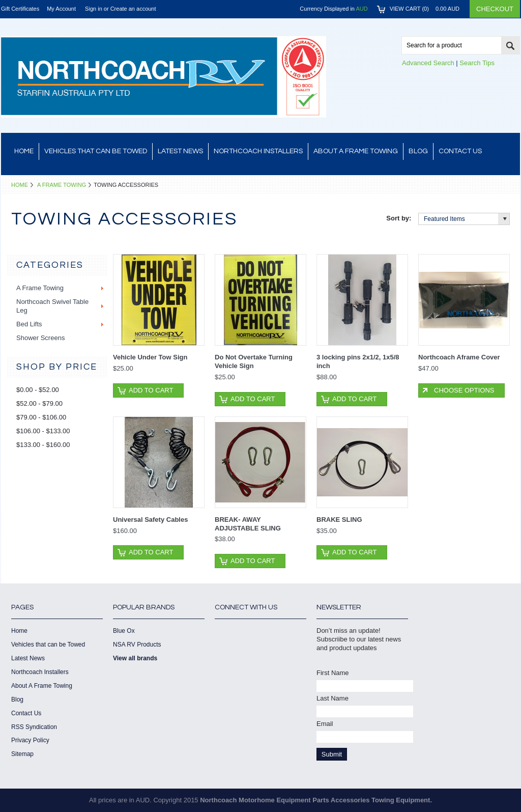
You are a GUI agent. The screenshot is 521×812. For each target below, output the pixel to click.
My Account (61, 9)
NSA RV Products (137, 645)
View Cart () (425, 9)
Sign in (94, 9)
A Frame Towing (62, 185)
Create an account (133, 9)
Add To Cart (151, 390)
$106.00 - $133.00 (43, 431)
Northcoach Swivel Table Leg (52, 306)
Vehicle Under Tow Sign (150, 357)
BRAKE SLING (339, 520)
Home (20, 185)
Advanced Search (428, 63)
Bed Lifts (29, 324)
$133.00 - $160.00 (43, 445)
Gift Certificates (20, 9)
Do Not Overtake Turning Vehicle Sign (254, 361)
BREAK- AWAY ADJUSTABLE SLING (248, 524)
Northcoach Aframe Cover (459, 357)
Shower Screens (40, 338)
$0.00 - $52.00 (38, 390)
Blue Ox (124, 631)
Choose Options (464, 390)
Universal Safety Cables (150, 520)
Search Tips (477, 63)
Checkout (495, 9)
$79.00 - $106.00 (41, 417)
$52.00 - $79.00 (39, 403)
